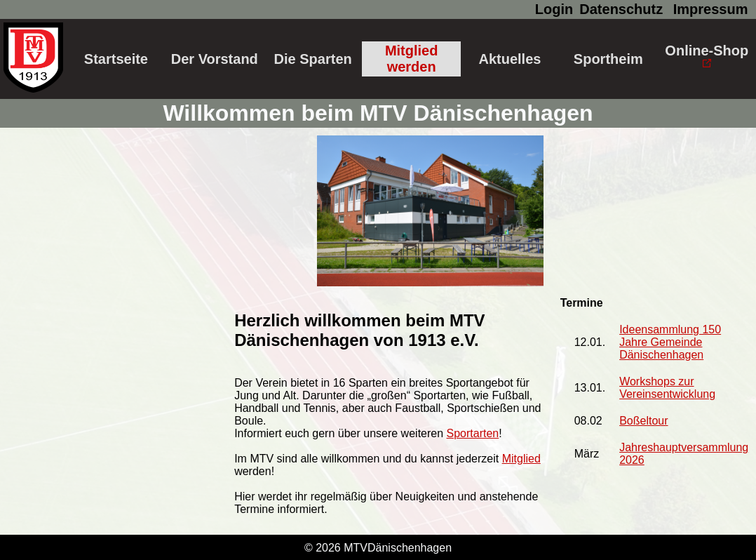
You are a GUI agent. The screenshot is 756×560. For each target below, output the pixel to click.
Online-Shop (707, 55)
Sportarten (473, 433)
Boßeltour (643, 421)
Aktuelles (509, 59)
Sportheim (608, 59)
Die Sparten (313, 59)
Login (554, 9)
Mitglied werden (412, 59)
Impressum (711, 9)
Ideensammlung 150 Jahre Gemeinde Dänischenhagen (670, 342)
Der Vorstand (215, 59)
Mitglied (521, 459)
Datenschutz (621, 9)
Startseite (116, 59)
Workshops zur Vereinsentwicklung (667, 388)
